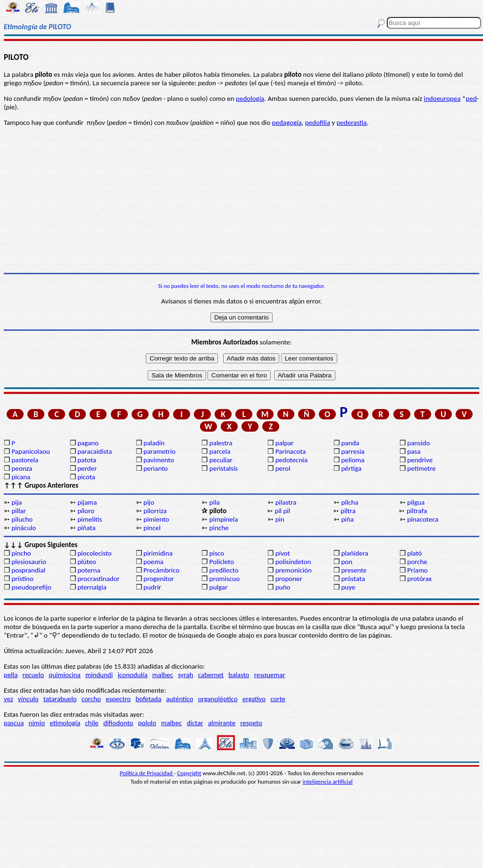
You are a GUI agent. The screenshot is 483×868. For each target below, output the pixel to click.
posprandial (28, 570)
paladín (154, 443)
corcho (91, 699)
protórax (419, 579)
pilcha (350, 502)
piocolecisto (95, 553)
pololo (147, 723)
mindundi (99, 675)
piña (347, 519)
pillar (19, 511)
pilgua (416, 502)
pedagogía (287, 123)
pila (215, 502)
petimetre (421, 468)
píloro (86, 511)
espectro (118, 699)
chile (92, 723)
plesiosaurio (29, 562)
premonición (294, 570)
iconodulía (132, 675)
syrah (185, 675)
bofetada (148, 699)
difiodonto (118, 723)
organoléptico (218, 699)
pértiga (351, 468)
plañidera (354, 553)
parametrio (159, 451)
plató (414, 553)
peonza (22, 468)
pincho (21, 553)
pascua (14, 723)
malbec (163, 675)
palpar (285, 443)
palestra (221, 443)
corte (278, 699)
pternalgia (92, 587)
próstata (353, 579)
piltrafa (417, 511)
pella (11, 675)
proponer (289, 579)
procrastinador (98, 579)
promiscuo (225, 579)
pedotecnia (291, 460)
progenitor (159, 579)
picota (86, 477)
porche (417, 562)
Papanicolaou (31, 451)
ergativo (254, 699)
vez (8, 699)
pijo (149, 502)
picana (21, 477)
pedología (250, 98)
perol (283, 468)
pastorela (25, 460)
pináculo (24, 528)
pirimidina (158, 553)
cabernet (211, 675)
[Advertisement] (241, 200)
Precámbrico (161, 570)
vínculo (28, 699)
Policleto (222, 562)
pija (17, 502)
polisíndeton (293, 562)
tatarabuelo (60, 699)
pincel (152, 528)
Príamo (417, 570)
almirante (222, 723)
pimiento (156, 519)
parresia (353, 451)
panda (350, 443)
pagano (88, 443)
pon (347, 562)
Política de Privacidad (147, 773)
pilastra (286, 502)
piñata (86, 528)
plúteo (87, 562)
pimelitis (90, 519)
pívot (283, 553)
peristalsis (224, 468)
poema (153, 562)
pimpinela (224, 519)
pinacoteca (423, 519)
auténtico (180, 699)
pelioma (353, 460)
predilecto (224, 570)
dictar (195, 723)
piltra (348, 511)
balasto (239, 675)
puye (348, 587)
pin (280, 519)
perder (87, 468)
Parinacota (291, 451)
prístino (22, 579)
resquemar (270, 675)
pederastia (351, 123)
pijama (87, 502)
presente (354, 570)
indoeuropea (442, 98)
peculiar (221, 460)
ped (471, 98)
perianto (156, 468)
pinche (219, 528)
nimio (37, 723)
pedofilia (318, 123)
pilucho (22, 519)
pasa (414, 451)
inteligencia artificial (328, 782)
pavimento (159, 460)
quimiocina (64, 675)
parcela (220, 451)
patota (87, 460)
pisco (217, 553)
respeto (251, 723)
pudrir (152, 587)
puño (283, 587)
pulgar (218, 587)
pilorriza (155, 511)
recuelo (33, 675)
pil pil (282, 511)
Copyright (189, 773)
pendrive (420, 460)
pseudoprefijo (31, 587)
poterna (89, 570)
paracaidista (95, 451)
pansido (418, 443)
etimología (65, 723)
